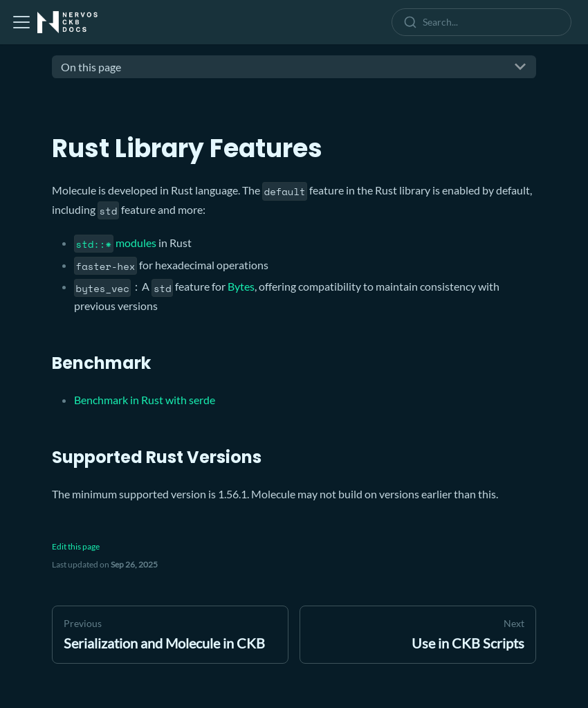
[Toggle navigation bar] (21, 22)
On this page (91, 67)
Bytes (241, 286)
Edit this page (76, 546)
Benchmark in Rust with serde (145, 400)
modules (115, 243)
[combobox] (484, 22)
